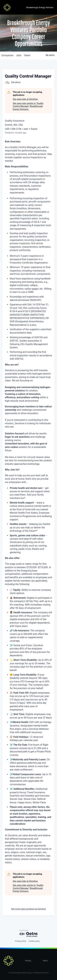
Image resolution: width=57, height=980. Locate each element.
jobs (19, 55)
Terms (45, 961)
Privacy (28, 961)
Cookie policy (34, 941)
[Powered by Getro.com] (29, 934)
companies (7, 55)
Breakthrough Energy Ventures (40, 7)
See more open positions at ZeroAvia (28, 909)
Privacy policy (21, 941)
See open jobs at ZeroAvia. (25, 99)
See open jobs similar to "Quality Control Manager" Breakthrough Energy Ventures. (28, 106)
